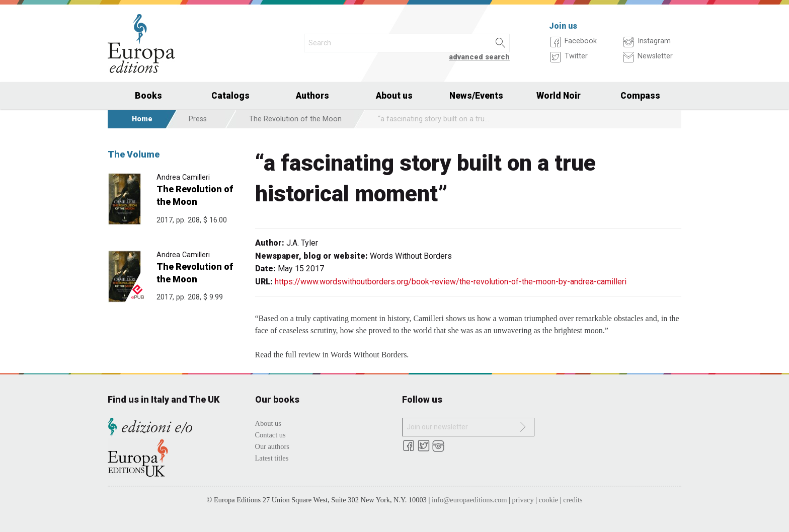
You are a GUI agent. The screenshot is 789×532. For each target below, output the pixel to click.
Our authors (272, 446)
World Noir (559, 96)
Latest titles (272, 458)
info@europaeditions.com (469, 500)
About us (394, 96)
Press (198, 119)
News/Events (476, 96)
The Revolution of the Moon (295, 119)
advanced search (479, 57)
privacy (523, 500)
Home (142, 119)
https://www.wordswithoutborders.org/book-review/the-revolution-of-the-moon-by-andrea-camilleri (451, 282)
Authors (312, 96)
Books (148, 96)
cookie (548, 500)
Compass (640, 96)
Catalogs (230, 96)
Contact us (270, 435)
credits (573, 500)
